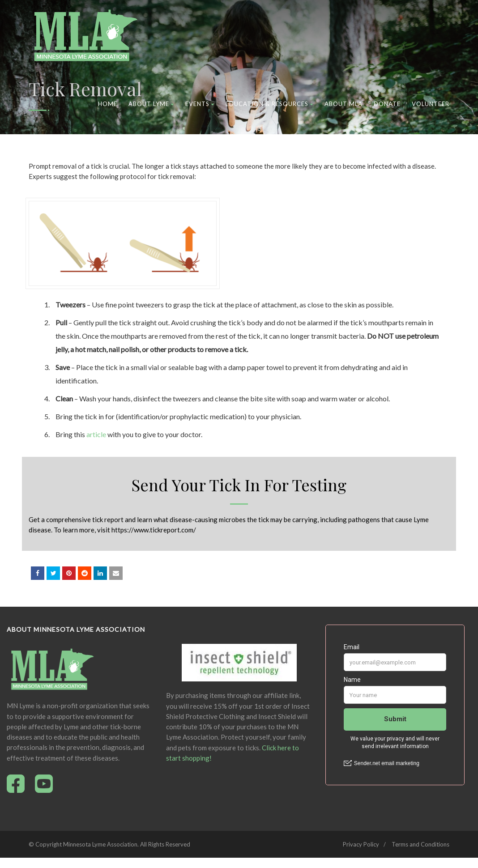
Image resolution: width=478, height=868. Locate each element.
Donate (387, 104)
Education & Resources (269, 104)
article (96, 434)
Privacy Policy (361, 844)
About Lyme (151, 104)
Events (200, 104)
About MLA (344, 104)
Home (108, 104)
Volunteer (431, 104)
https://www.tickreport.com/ (154, 530)
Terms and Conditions (420, 844)
